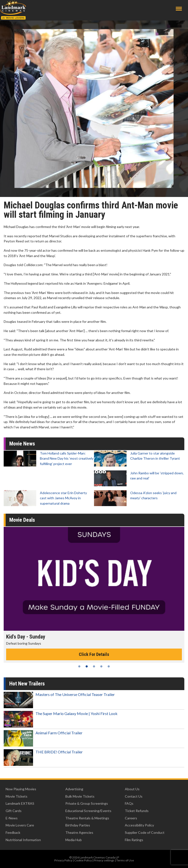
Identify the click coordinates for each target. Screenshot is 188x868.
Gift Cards (14, 811)
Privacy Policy (63, 860)
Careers (131, 818)
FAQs (129, 803)
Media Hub (74, 840)
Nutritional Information (23, 840)
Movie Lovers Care (20, 825)
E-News (12, 818)
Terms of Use (125, 860)
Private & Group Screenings (87, 803)
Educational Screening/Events (88, 811)
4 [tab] (101, 666)
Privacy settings (104, 860)
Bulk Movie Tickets (80, 796)
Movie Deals (22, 520)
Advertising (74, 789)
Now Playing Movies (21, 789)
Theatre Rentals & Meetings (87, 818)
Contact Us (134, 796)
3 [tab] (94, 666)
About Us (132, 789)
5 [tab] (109, 666)
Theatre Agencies (79, 832)
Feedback (13, 832)
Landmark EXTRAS (20, 803)
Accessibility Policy (139, 825)
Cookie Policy (83, 860)
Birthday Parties (78, 825)
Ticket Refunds (137, 811)
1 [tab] (79, 666)
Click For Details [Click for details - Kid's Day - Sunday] (94, 654)
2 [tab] (87, 666)
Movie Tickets (17, 796)
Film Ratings (134, 840)
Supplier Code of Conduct (145, 832)
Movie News (22, 444)
